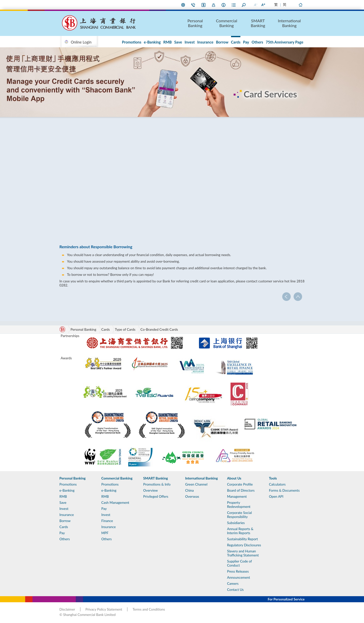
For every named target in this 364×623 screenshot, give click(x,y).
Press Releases (238, 571)
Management (237, 496)
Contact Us (193, 5)
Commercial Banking (226, 23)
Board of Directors (241, 490)
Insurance (205, 42)
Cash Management (115, 503)
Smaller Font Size (255, 5)
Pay (246, 42)
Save (178, 42)
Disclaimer (67, 609)
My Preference (183, 5)
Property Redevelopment (239, 505)
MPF (105, 533)
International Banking (289, 23)
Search (244, 5)
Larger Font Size (263, 5)
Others (257, 42)
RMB (167, 42)
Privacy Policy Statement (104, 609)
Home (300, 5)
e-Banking (152, 42)
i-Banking (203, 5)
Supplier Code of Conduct (239, 563)
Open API (276, 496)
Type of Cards (125, 329)
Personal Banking (195, 23)
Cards (236, 42)
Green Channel (196, 484)
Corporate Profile (240, 484)
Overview (151, 490)
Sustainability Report (242, 539)
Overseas (192, 496)
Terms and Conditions (149, 609)
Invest (190, 42)
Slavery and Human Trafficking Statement (243, 553)
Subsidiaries (236, 523)
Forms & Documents (284, 490)
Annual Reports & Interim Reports (240, 531)
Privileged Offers (156, 496)
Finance (107, 521)
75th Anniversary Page (285, 42)
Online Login (81, 42)
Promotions (132, 42)
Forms (234, 5)
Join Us (214, 5)
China (189, 490)
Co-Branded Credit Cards (159, 329)
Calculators (277, 484)
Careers (233, 584)
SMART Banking (258, 23)
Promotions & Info (157, 484)
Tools (273, 478)
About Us (224, 5)
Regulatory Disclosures (244, 545)
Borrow (222, 42)
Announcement (238, 577)
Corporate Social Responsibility (239, 515)
